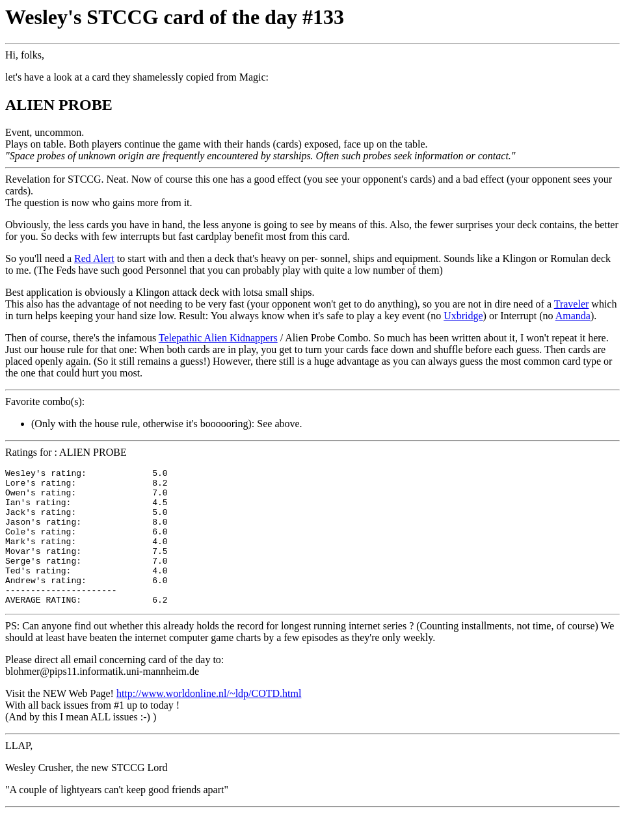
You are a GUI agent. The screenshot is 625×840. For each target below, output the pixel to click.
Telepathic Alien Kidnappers (218, 338)
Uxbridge (463, 316)
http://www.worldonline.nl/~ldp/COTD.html (209, 721)
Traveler (572, 304)
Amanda (573, 316)
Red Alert (94, 258)
